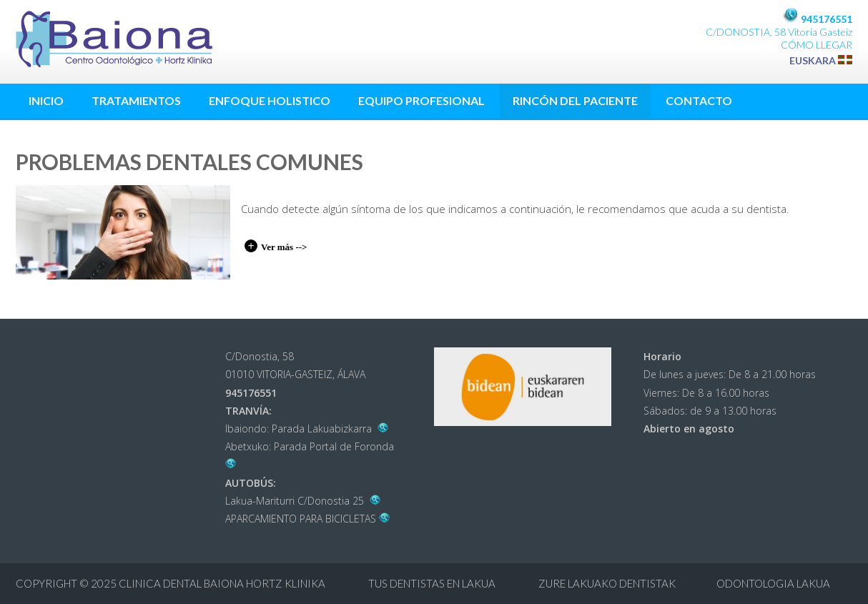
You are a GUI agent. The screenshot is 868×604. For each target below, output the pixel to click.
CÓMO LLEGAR (817, 45)
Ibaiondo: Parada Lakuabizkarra (307, 429)
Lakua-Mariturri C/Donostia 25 (303, 501)
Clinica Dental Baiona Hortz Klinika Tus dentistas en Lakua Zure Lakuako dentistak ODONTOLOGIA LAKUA (474, 583)
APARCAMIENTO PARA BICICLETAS (308, 519)
